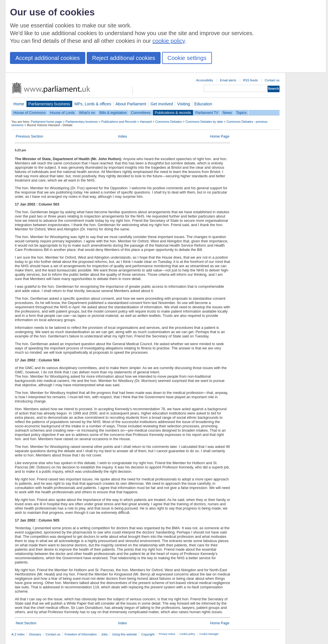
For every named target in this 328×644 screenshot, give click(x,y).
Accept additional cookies (48, 58)
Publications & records (173, 113)
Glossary (35, 634)
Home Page (220, 136)
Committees (141, 113)
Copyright (148, 634)
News (227, 113)
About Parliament (131, 104)
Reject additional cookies (124, 58)
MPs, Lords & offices (93, 104)
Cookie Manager (209, 634)
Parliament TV (207, 113)
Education (203, 104)
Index (123, 136)
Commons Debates (168, 122)
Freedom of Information (81, 634)
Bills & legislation (113, 113)
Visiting (184, 104)
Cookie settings (187, 58)
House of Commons (30, 113)
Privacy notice (167, 634)
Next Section (26, 623)
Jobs (104, 634)
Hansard (146, 122)
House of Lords (62, 113)
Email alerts (228, 80)
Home (19, 104)
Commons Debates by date (204, 122)
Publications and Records (119, 122)
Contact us (272, 80)
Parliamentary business (49, 104)
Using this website (124, 634)
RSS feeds (250, 80)
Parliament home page (46, 122)
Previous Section (29, 136)
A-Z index (18, 634)
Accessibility (205, 80)
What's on (87, 113)
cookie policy (169, 41)
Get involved (162, 104)
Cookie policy (187, 634)
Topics (241, 113)
